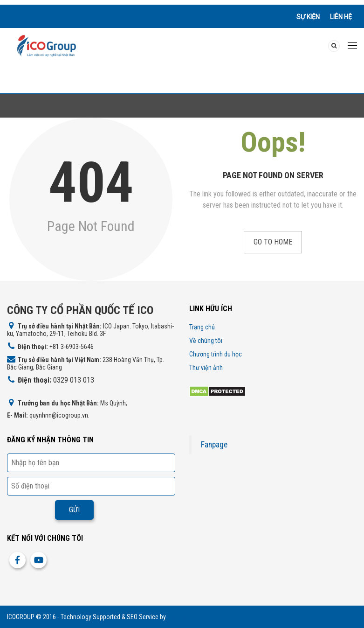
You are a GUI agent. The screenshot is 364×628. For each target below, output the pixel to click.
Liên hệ (341, 17)
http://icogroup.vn (191, 617)
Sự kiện (308, 17)
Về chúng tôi (206, 341)
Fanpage (214, 445)
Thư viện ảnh (206, 368)
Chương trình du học (216, 354)
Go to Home (273, 242)
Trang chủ (202, 327)
